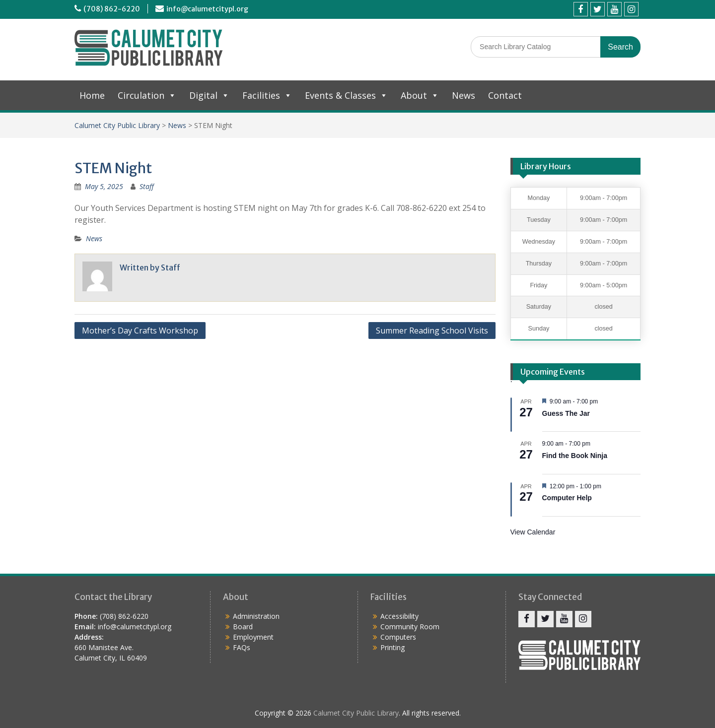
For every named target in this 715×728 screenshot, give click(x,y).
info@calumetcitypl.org (207, 9)
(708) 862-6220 (112, 9)
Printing (393, 647)
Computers (398, 637)
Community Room (410, 627)
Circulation (147, 95)
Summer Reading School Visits (432, 331)
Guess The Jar (566, 413)
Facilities (267, 95)
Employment (253, 637)
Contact (505, 95)
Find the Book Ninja (575, 456)
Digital (209, 95)
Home (92, 95)
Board (243, 627)
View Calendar (533, 532)
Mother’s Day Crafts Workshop (140, 331)
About (420, 95)
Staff (147, 186)
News (464, 95)
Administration (256, 616)
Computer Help (567, 498)
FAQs (242, 647)
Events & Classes (346, 95)
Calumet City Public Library (117, 125)
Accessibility (399, 616)
